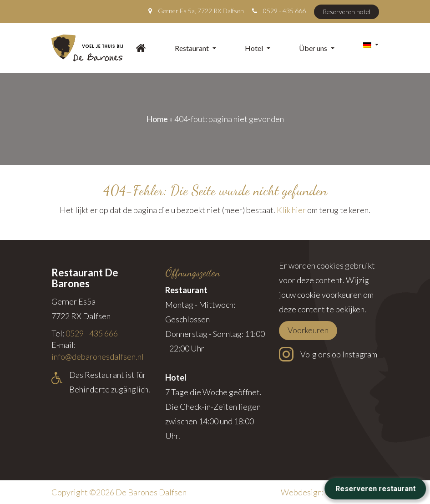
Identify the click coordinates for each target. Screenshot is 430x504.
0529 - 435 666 (284, 11)
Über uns (317, 48)
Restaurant (195, 48)
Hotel (258, 48)
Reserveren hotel (347, 12)
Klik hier (291, 210)
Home (157, 119)
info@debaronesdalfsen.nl (98, 356)
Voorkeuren (308, 330)
